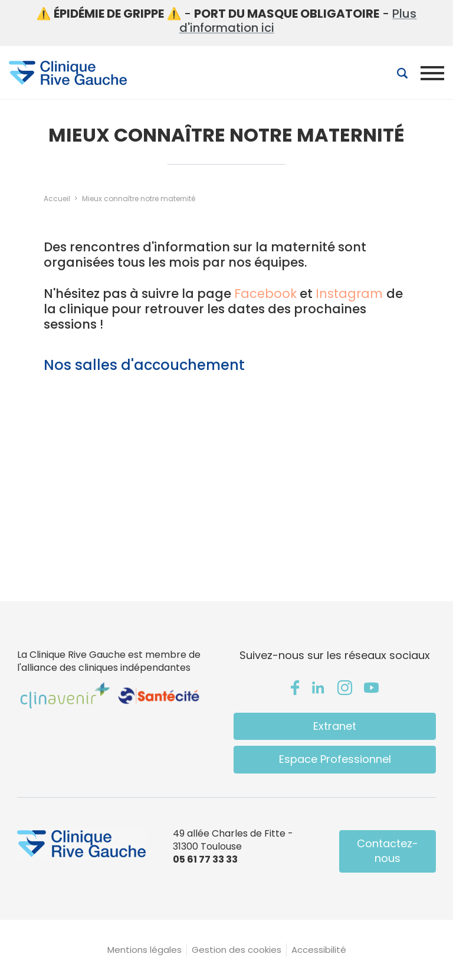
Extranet (335, 726)
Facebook (265, 294)
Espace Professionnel (335, 759)
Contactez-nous (388, 851)
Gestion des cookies (237, 950)
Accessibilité (319, 950)
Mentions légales (145, 950)
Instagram (351, 294)
